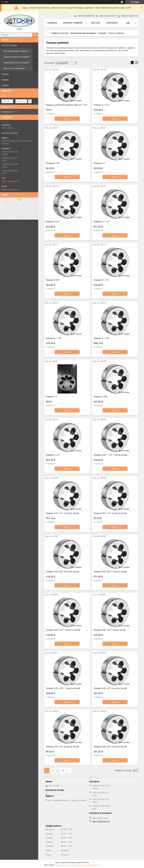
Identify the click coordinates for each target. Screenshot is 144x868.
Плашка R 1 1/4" (101, 222)
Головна (52, 23)
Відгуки (5, 74)
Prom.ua (86, 863)
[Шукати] (35, 35)
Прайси (5, 80)
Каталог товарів (9, 45)
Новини (5, 85)
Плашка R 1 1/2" (101, 280)
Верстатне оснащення (14, 68)
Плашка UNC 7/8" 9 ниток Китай (109, 630)
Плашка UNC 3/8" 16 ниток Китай (62, 572)
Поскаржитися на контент (66, 865)
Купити (67, 119)
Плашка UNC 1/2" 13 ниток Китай (62, 513)
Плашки (102, 33)
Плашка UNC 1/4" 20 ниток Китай (110, 513)
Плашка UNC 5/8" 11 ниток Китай (110, 572)
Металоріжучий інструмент (16, 51)
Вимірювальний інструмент (17, 62)
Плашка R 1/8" (53, 163)
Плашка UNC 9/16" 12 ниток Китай (63, 688)
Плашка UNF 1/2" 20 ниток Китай (110, 688)
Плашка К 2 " (52, 397)
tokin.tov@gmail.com (11, 189)
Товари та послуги (60, 33)
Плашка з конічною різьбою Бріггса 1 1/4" (66, 105)
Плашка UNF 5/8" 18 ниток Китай (110, 747)
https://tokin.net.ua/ (11, 181)
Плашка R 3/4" (53, 222)
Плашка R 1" (100, 163)
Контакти (112, 23)
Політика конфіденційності (89, 865)
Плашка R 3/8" (53, 280)
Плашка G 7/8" (101, 397)
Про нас (96, 23)
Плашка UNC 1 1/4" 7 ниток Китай (110, 455)
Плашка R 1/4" (53, 455)
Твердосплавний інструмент (17, 57)
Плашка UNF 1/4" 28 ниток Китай (62, 747)
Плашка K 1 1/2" (101, 105)
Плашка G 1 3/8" (101, 338)
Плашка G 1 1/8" (54, 338)
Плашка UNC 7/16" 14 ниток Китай (63, 630)
